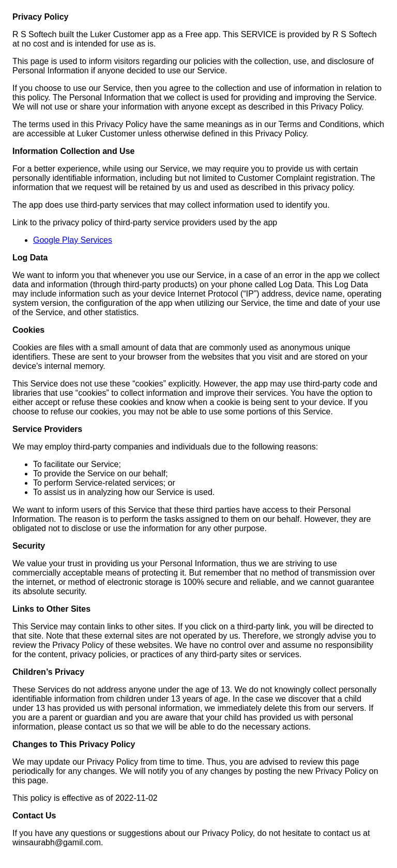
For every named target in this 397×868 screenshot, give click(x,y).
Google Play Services (73, 240)
